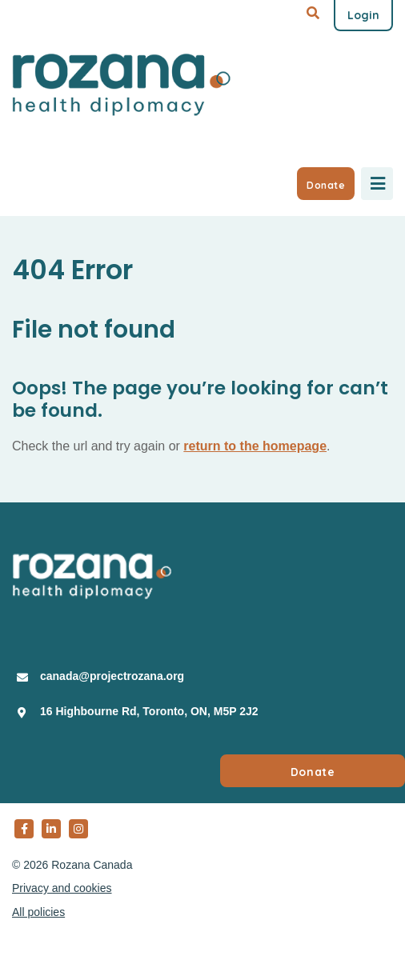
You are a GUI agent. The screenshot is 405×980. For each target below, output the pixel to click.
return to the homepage (255, 446)
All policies (38, 912)
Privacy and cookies (62, 888)
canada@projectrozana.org (112, 676)
